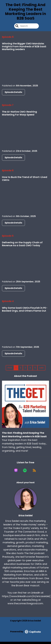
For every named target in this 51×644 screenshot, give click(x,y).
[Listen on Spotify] (25, 470)
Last (41, 368)
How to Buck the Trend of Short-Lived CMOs (25, 179)
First (10, 368)
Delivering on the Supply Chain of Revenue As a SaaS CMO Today (22, 244)
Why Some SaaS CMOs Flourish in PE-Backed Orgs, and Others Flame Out (25, 309)
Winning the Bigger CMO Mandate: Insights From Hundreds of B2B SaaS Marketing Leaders (24, 46)
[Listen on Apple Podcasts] (16, 470)
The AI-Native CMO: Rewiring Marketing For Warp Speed (19, 113)
